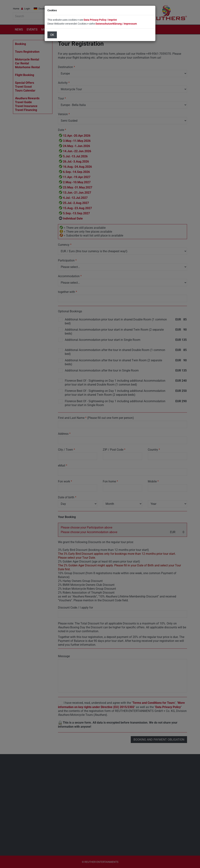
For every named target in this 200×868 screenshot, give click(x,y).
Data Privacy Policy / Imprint (100, 20)
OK (52, 35)
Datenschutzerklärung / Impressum (116, 24)
